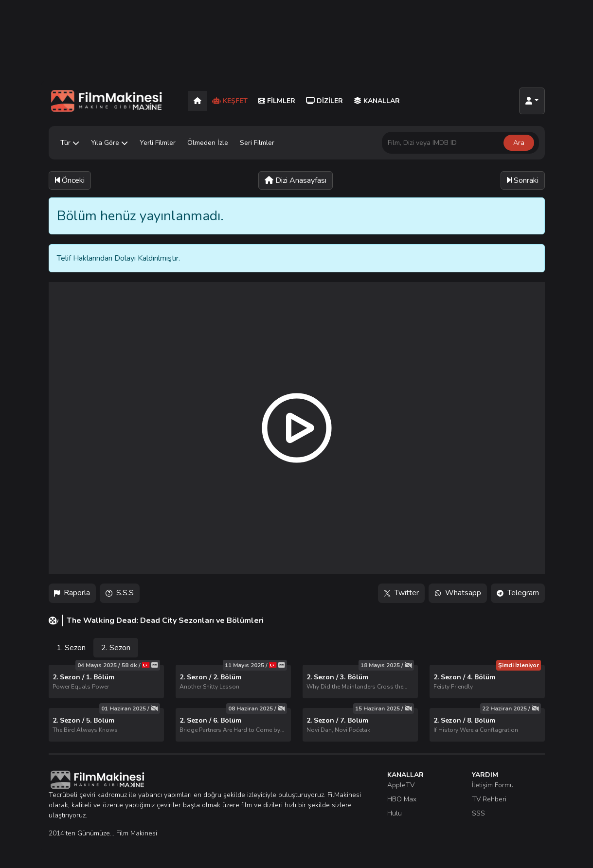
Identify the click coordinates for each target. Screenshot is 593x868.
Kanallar (377, 101)
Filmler (277, 101)
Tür (70, 143)
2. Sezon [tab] (116, 648)
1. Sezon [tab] (71, 648)
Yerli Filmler (158, 143)
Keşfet (230, 101)
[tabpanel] (297, 703)
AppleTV (401, 785)
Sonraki (523, 180)
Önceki (70, 180)
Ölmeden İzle (208, 143)
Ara (519, 143)
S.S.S (120, 593)
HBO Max (402, 799)
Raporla (72, 593)
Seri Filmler (257, 143)
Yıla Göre (109, 143)
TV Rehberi (489, 799)
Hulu (395, 813)
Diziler (324, 101)
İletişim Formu (493, 785)
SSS (478, 813)
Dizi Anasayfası (296, 180)
